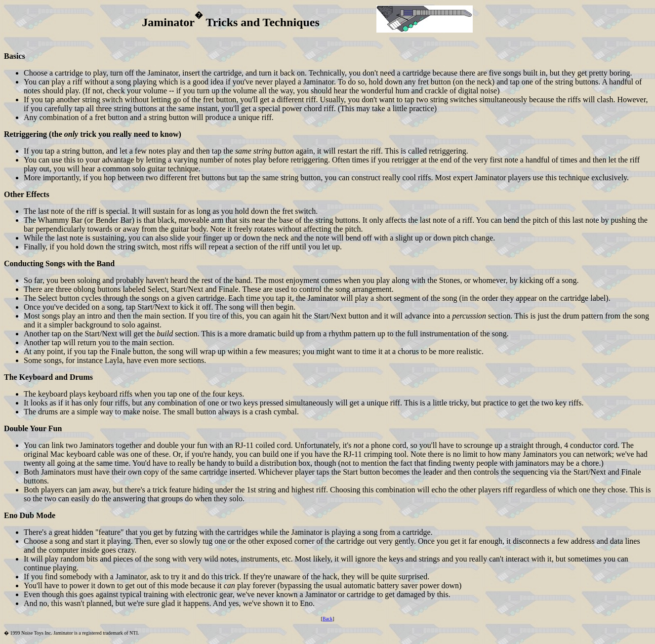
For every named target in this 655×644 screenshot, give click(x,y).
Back (328, 619)
